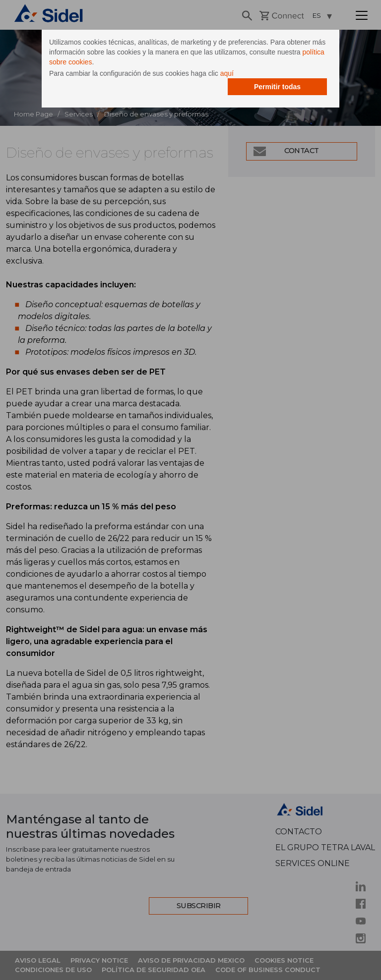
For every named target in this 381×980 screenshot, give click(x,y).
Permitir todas (277, 87)
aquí (227, 73)
